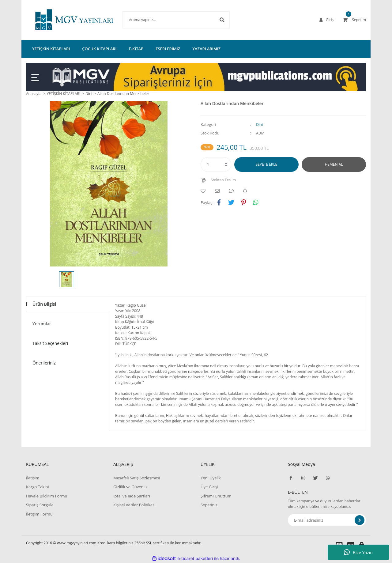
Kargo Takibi (37, 487)
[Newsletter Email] (327, 520)
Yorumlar (42, 324)
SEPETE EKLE (266, 164)
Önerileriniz (44, 363)
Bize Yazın (358, 552)
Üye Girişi (209, 487)
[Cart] (354, 20)
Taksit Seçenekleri (50, 343)
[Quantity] (216, 164)
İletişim (33, 478)
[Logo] (65, 20)
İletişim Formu (39, 514)
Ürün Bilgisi (44, 304)
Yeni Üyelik (211, 478)
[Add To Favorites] (205, 191)
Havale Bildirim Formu (47, 496)
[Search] (167, 20)
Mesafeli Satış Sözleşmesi (137, 478)
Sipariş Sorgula (40, 505)
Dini (259, 125)
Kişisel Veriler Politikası (134, 505)
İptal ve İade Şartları (132, 496)
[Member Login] (326, 20)
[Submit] (360, 520)
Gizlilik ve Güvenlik (130, 487)
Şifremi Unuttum (216, 496)
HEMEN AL (334, 164)
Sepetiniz (209, 505)
